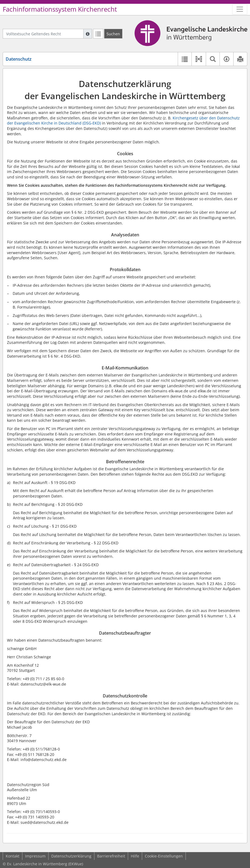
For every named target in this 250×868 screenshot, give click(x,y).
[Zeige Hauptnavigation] (240, 9)
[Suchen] (113, 34)
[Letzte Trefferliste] (98, 34)
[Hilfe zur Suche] (88, 34)
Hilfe (135, 856)
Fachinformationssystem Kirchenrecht (60, 9)
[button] (199, 59)
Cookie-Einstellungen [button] (164, 856)
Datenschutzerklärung (71, 856)
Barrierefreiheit (111, 856)
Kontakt (13, 856)
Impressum (35, 856)
